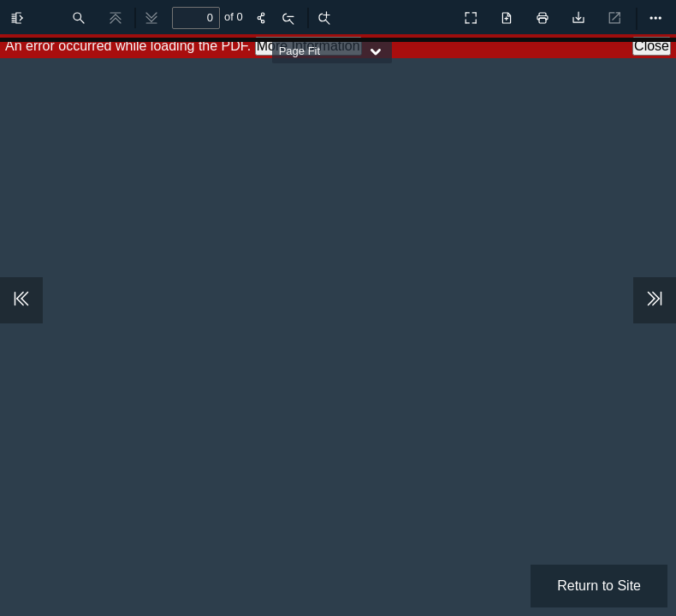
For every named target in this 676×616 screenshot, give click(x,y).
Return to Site (599, 586)
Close (652, 46)
